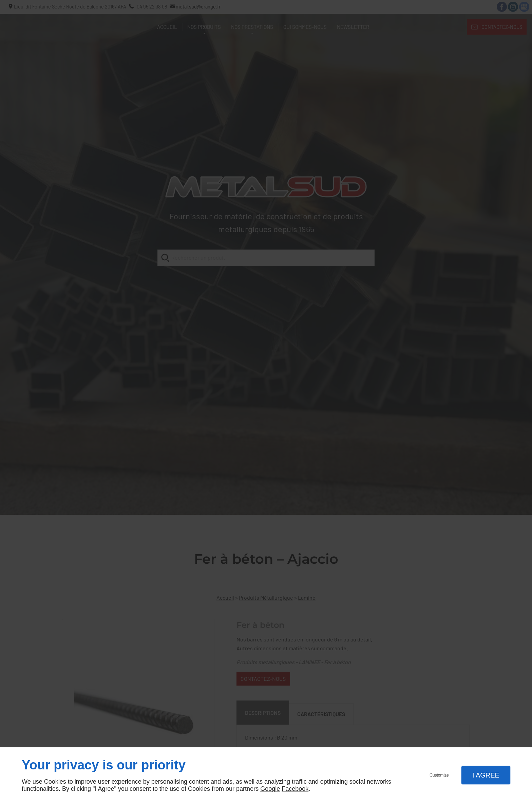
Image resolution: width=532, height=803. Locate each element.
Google (270, 789)
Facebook (295, 789)
